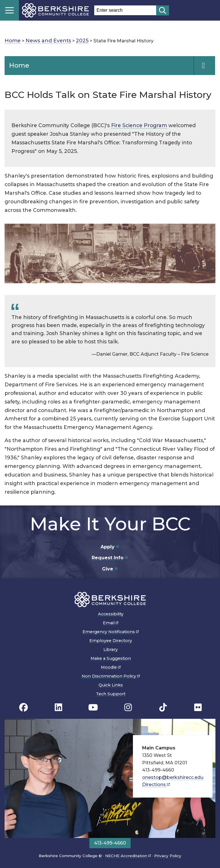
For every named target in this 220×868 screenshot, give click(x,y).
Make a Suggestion (111, 658)
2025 (82, 41)
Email (111, 623)
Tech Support (111, 694)
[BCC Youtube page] (93, 707)
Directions (156, 785)
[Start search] (163, 10)
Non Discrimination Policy (111, 676)
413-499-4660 (110, 843)
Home (13, 41)
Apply (108, 547)
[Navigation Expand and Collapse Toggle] (204, 66)
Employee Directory (111, 641)
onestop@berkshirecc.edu (173, 777)
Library (111, 649)
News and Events (48, 41)
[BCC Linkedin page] (58, 707)
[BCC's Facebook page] (23, 707)
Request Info (108, 558)
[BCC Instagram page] (128, 707)
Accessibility (111, 614)
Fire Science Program (139, 125)
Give (108, 569)
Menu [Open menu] (9, 10)
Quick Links (111, 685)
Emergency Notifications (111, 632)
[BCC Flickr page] (198, 707)
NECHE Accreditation (128, 856)
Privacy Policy (168, 856)
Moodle (111, 667)
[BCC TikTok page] (163, 707)
